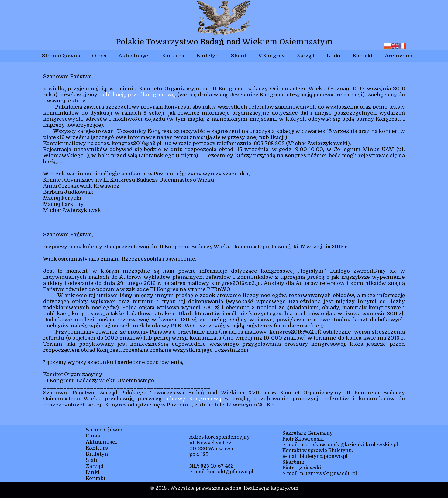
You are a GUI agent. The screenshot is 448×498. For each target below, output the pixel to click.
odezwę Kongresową (193, 399)
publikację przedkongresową (137, 95)
